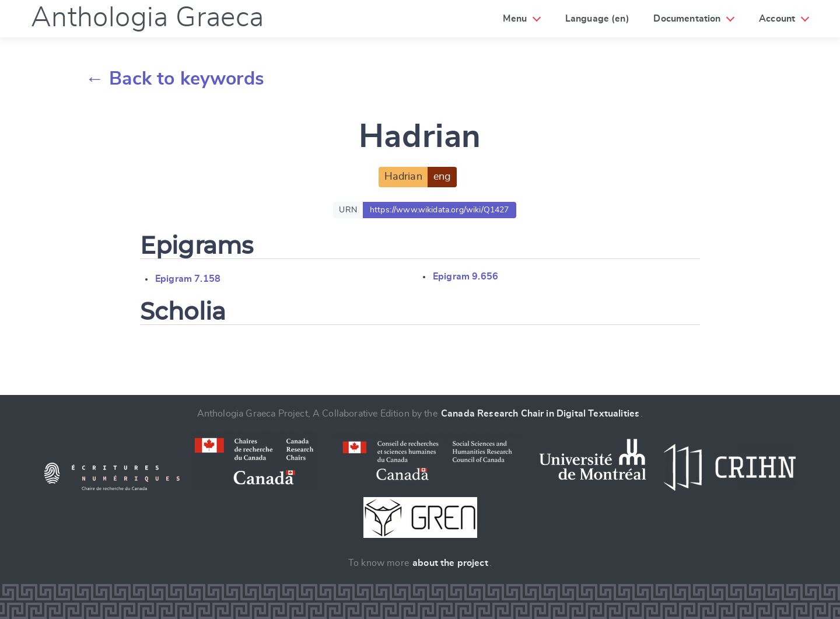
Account (777, 19)
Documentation (687, 19)
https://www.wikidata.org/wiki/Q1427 (440, 210)
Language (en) (597, 19)
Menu (515, 19)
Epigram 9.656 (466, 277)
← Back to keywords (175, 79)
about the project (450, 563)
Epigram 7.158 (188, 279)
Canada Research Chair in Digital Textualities (540, 414)
